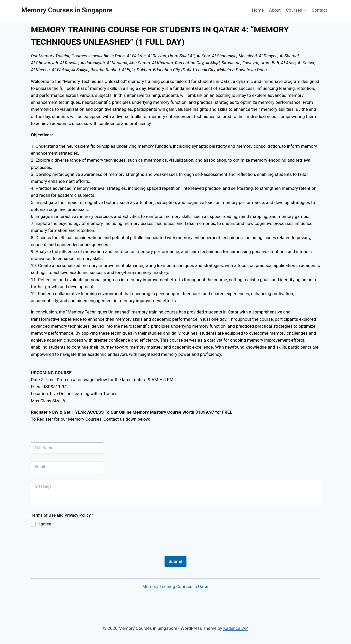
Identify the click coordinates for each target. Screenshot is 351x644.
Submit (175, 561)
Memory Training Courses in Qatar (175, 586)
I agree (45, 524)
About (275, 10)
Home (258, 10)
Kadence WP (236, 628)
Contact (319, 10)
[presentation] (70, 553)
